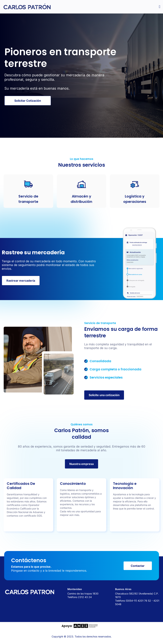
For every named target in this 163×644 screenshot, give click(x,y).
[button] (160, 7)
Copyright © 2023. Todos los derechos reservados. (82, 638)
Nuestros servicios (82, 165)
